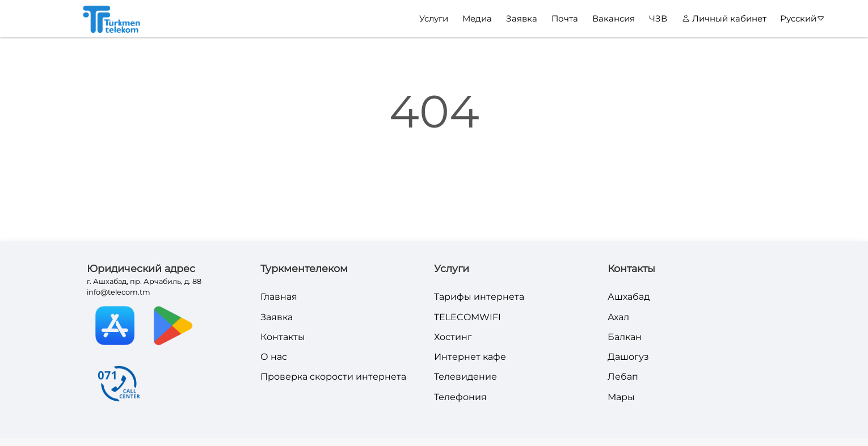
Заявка (522, 18)
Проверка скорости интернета (333, 377)
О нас (274, 357)
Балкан (625, 337)
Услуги (434, 18)
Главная (279, 297)
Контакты (283, 337)
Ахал (618, 317)
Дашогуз (628, 357)
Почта (565, 18)
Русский (802, 19)
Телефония (460, 397)
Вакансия (614, 18)
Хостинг (453, 337)
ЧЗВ (658, 18)
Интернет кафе (470, 357)
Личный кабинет (724, 18)
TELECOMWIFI (467, 317)
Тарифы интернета (479, 297)
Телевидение (465, 377)
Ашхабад (629, 297)
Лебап (623, 377)
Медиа (477, 18)
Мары (621, 397)
